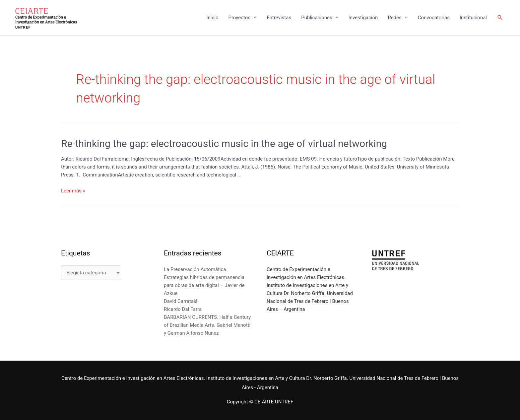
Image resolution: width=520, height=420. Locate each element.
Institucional (473, 18)
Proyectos (239, 18)
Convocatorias (434, 18)
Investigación (363, 18)
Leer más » (73, 191)
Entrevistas (279, 18)
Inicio (212, 18)
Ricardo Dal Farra (183, 309)
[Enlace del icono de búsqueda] (500, 18)
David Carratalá (181, 301)
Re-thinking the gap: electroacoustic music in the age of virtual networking (224, 143)
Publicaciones (317, 18)
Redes (394, 18)
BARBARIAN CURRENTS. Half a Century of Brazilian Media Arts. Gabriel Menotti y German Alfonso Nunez (207, 325)
